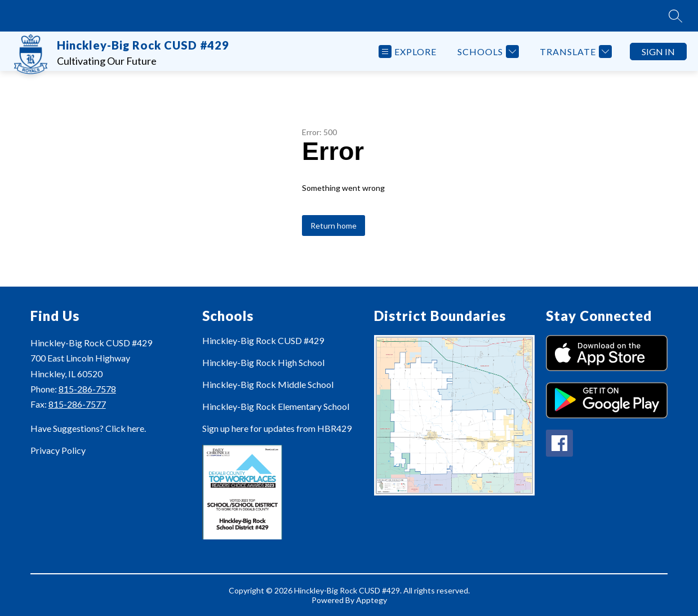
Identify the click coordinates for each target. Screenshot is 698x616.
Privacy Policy (58, 450)
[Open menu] (408, 52)
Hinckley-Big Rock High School (263, 362)
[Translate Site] (574, 52)
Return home (334, 226)
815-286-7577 (77, 404)
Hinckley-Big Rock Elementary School (276, 406)
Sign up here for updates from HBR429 (277, 428)
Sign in (658, 52)
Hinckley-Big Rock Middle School (268, 384)
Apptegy (372, 600)
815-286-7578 (87, 389)
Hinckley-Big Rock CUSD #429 (263, 340)
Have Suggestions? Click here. (88, 428)
